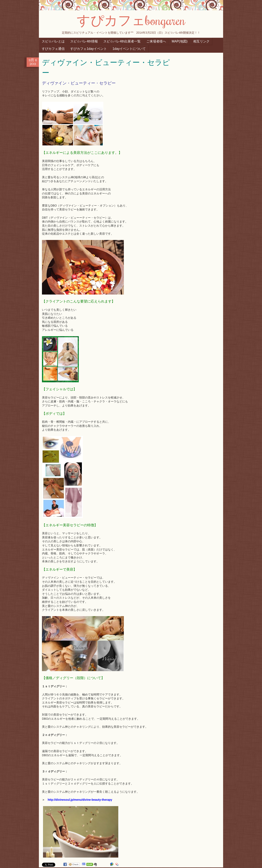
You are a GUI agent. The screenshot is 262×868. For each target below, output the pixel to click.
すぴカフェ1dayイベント (89, 49)
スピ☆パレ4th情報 (84, 41)
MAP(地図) (180, 41)
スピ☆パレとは (53, 41)
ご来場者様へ (156, 41)
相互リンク (201, 41)
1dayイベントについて (129, 49)
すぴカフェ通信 (53, 49)
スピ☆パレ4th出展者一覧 (122, 41)
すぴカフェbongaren (131, 20)
